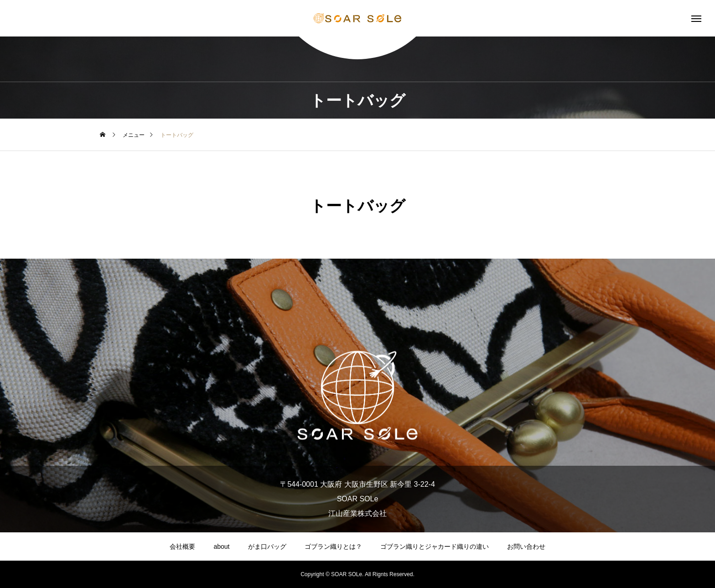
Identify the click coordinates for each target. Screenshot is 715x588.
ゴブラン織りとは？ (333, 546)
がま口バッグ (267, 546)
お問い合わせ (526, 546)
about (221, 546)
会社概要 (182, 546)
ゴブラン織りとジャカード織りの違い (435, 546)
